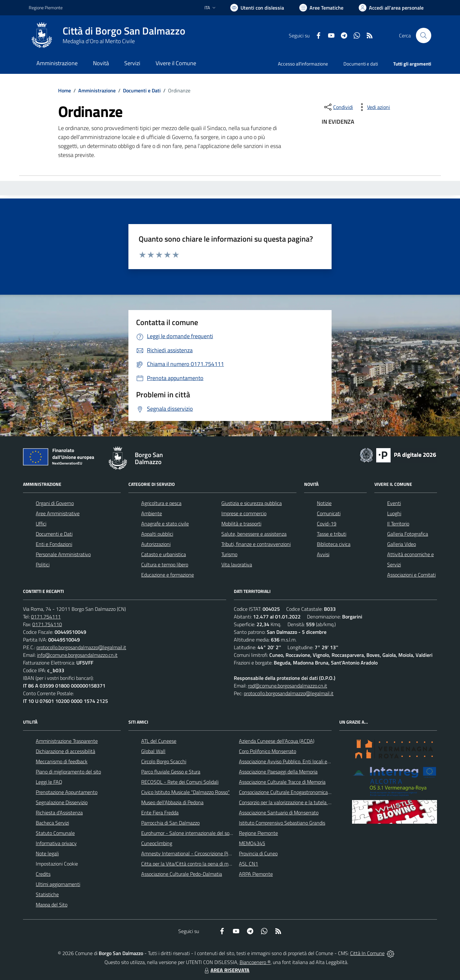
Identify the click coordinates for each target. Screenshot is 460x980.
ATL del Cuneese (159, 741)
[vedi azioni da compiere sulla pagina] (373, 107)
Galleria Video (402, 544)
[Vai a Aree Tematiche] (321, 8)
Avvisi (323, 554)
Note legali (47, 853)
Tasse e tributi (332, 534)
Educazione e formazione (168, 575)
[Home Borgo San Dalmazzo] (107, 35)
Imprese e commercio (244, 513)
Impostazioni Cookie (57, 864)
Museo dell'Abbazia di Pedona (172, 802)
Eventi (394, 503)
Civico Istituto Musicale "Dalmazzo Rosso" (185, 792)
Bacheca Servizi (52, 823)
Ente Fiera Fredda (160, 813)
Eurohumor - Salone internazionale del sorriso (190, 833)
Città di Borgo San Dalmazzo (124, 31)
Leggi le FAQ (49, 782)
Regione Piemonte (258, 833)
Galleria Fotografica (408, 534)
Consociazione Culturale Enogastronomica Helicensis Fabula (302, 792)
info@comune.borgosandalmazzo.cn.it (77, 655)
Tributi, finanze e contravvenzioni (256, 544)
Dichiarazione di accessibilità (65, 751)
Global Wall (153, 751)
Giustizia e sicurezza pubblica (252, 503)
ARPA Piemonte (256, 874)
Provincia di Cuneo (258, 853)
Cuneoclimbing (157, 843)
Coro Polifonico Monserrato (268, 751)
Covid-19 (327, 524)
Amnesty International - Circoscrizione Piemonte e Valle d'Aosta (209, 853)
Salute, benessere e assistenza (254, 534)
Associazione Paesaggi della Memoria (278, 772)
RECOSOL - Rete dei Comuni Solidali (180, 782)
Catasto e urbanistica (164, 554)
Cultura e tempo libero (165, 564)
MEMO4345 (252, 843)
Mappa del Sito (52, 905)
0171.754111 (46, 617)
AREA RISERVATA (226, 970)
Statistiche (47, 894)
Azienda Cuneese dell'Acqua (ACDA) (277, 741)
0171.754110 (47, 624)
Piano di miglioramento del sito (68, 772)
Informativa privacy (56, 843)
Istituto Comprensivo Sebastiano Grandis (282, 823)
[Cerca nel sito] (424, 35)
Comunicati (329, 513)
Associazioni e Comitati (411, 575)
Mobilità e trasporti (241, 524)
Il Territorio (398, 524)
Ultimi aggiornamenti (58, 884)
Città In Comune (367, 953)
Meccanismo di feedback (62, 761)
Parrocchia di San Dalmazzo (170, 823)
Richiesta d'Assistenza (59, 813)
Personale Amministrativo (63, 554)
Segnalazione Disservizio (62, 802)
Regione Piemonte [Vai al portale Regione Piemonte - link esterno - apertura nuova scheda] (46, 8)
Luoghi (394, 513)
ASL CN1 (249, 864)
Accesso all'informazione (303, 64)
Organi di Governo (55, 503)
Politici (43, 564)
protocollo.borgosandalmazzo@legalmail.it (81, 647)
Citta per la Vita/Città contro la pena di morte (189, 864)
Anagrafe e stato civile (165, 524)
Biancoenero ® (255, 962)
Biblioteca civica (334, 544)
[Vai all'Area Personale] (391, 8)
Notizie (324, 503)
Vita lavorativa (237, 564)
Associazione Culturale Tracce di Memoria (282, 782)
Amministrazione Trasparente (67, 741)
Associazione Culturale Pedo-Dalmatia (182, 874)
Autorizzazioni (156, 544)
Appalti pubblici (157, 534)
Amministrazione (97, 90)
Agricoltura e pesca (161, 503)
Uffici (41, 524)
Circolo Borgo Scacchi (164, 761)
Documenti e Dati (142, 90)
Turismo (229, 554)
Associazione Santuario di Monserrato (279, 813)
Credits (43, 874)
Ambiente (152, 513)
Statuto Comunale (55, 833)
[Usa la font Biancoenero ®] (257, 8)
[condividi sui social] (338, 107)
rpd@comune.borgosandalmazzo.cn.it (287, 686)
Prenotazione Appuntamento (67, 792)
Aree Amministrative (58, 513)
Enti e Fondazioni (54, 544)
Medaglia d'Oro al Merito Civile (99, 41)
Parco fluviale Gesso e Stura (171, 772)
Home (65, 90)
